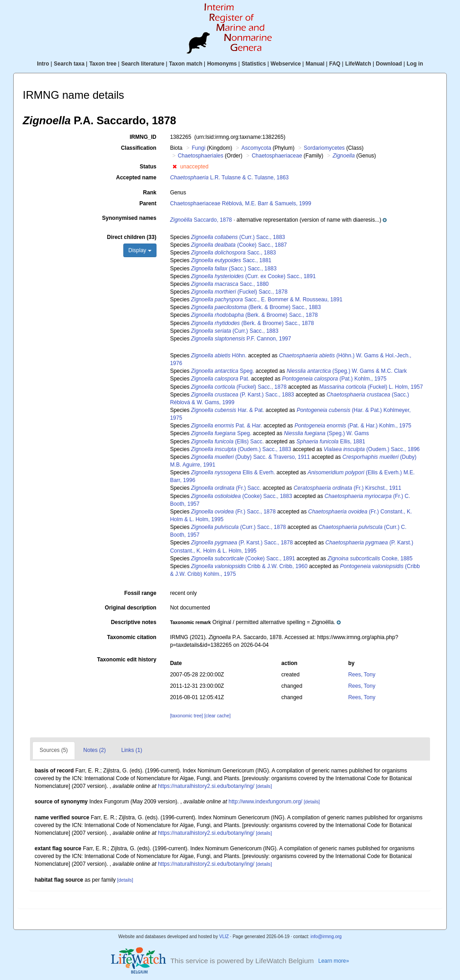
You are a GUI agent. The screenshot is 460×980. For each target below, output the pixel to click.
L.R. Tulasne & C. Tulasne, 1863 (230, 178)
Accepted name (136, 178)
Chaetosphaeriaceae (277, 156)
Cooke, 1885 (370, 559)
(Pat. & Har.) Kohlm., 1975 (353, 426)
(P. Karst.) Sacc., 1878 (242, 543)
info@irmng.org (326, 937)
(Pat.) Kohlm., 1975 (334, 379)
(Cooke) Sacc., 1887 (239, 245)
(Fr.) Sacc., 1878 (233, 512)
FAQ (335, 64)
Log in (415, 64)
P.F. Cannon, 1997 (241, 339)
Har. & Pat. (228, 410)
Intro (43, 64)
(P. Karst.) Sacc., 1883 (243, 395)
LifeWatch (358, 64)
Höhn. (219, 355)
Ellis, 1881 (331, 442)
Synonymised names (129, 218)
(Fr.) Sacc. (226, 488)
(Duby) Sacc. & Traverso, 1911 (250, 457)
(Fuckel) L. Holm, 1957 (371, 387)
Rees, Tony (362, 675)
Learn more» (334, 961)
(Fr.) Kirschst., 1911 (347, 488)
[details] (264, 786)
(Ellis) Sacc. (227, 442)
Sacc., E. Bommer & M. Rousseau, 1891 (267, 300)
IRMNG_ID (143, 137)
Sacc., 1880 (230, 284)
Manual (315, 64)
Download (389, 64)
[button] (174, 167)
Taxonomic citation (131, 637)
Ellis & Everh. (233, 472)
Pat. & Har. (227, 426)
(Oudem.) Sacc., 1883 (241, 449)
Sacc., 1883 (234, 253)
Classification (139, 148)
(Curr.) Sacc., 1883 (238, 237)
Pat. (220, 379)
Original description (130, 608)
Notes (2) (94, 750)
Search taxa (69, 64)
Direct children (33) (132, 237)
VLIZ (224, 937)
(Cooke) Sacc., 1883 (242, 496)
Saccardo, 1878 (201, 220)
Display (140, 250)
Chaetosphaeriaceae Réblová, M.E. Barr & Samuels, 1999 (241, 203)
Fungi (198, 148)
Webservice (286, 64)
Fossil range (140, 593)
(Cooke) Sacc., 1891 (243, 559)
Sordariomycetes (324, 148)
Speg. (223, 371)
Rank (149, 193)
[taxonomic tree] (187, 716)
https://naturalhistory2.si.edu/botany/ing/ (206, 786)
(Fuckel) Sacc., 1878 (239, 292)
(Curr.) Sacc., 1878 (239, 527)
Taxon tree (103, 64)
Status (148, 167)
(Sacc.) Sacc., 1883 (234, 269)
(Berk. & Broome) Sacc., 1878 (255, 315)
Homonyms (222, 64)
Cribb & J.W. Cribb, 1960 (249, 566)
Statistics (254, 64)
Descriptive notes (134, 622)
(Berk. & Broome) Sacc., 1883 (256, 307)
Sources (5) (54, 750)
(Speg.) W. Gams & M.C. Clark (347, 371)
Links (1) (131, 750)
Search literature (143, 64)
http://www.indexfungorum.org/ (265, 802)
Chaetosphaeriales (201, 156)
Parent (148, 203)
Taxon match (186, 64)
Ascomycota (256, 148)
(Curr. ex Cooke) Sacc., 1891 (253, 276)
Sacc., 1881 (231, 260)
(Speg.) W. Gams (326, 433)
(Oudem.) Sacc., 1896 (372, 449)
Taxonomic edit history (126, 660)
